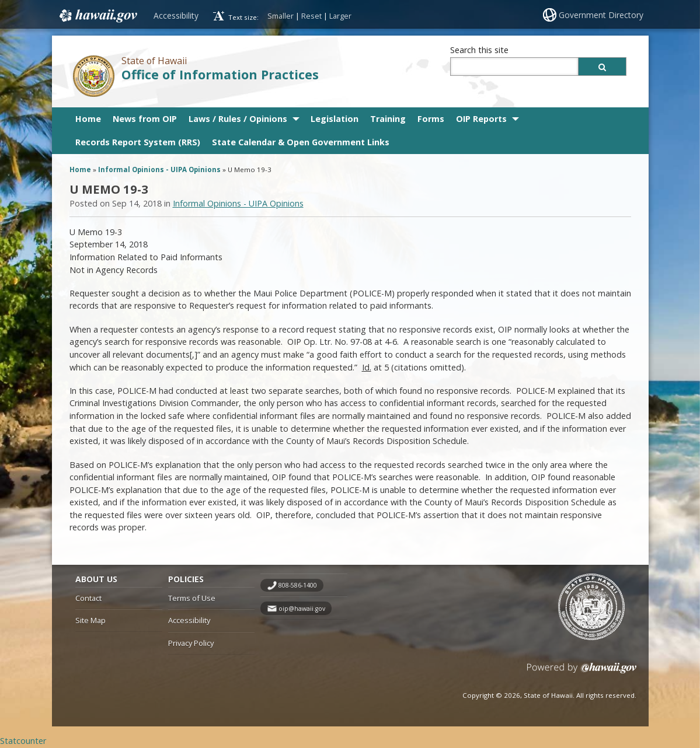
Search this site (479, 50)
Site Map (90, 620)
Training (388, 119)
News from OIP (145, 119)
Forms (431, 119)
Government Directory (601, 15)
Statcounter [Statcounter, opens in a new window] (23, 741)
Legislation (335, 119)
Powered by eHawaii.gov (582, 672)
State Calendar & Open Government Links (301, 142)
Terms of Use (192, 598)
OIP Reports (481, 119)
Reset (311, 16)
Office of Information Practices (220, 74)
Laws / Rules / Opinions (238, 119)
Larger (340, 16)
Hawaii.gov (97, 16)
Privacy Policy (191, 643)
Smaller (281, 16)
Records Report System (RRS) (138, 142)
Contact (88, 598)
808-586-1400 (298, 585)
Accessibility (176, 15)
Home (88, 119)
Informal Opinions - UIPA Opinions (159, 169)
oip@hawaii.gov (302, 609)
